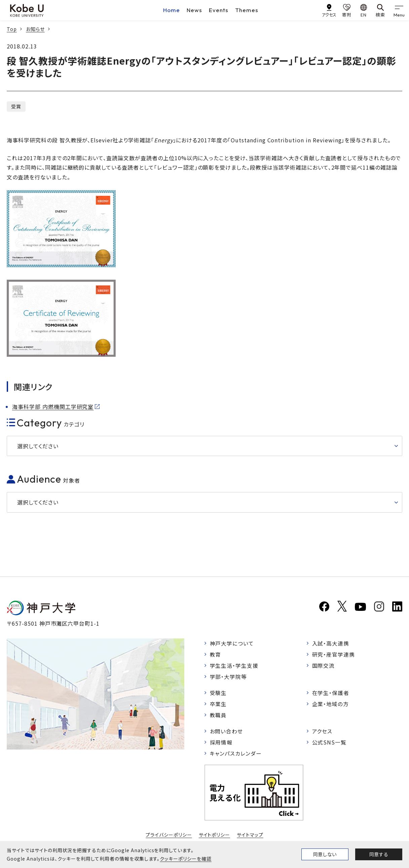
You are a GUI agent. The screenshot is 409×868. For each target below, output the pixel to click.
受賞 (16, 106)
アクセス (322, 733)
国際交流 (324, 666)
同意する (379, 854)
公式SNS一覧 (329, 744)
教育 (216, 655)
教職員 (218, 717)
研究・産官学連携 (334, 655)
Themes (247, 10)
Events (219, 10)
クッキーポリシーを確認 (186, 859)
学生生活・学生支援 (234, 666)
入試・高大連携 (331, 643)
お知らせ (35, 29)
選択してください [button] (38, 446)
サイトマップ (250, 837)
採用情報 (221, 744)
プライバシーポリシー (169, 837)
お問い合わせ (227, 733)
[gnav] (399, 10)
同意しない (325, 854)
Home (172, 10)
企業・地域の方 (331, 705)
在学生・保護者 (331, 694)
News (194, 10)
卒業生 (218, 705)
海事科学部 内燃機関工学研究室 (53, 407)
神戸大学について (232, 643)
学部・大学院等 (229, 677)
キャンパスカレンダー (236, 756)
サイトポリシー (215, 837)
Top (12, 29)
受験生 (218, 694)
